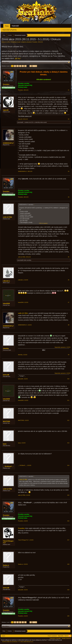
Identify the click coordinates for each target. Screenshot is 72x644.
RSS (70, 636)
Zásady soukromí (66, 638)
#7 (69, 302)
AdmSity (38, 122)
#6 (69, 280)
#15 (68, 495)
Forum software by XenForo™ (47, 640)
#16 (68, 521)
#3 (69, 171)
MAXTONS (7, 421)
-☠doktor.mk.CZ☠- (29, 122)
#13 (68, 443)
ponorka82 (20, 122)
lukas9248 (6, 303)
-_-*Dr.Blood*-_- (8, 466)
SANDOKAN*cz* (8, 143)
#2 (69, 119)
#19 (68, 590)
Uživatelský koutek (16, 42)
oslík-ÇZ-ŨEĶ (7, 217)
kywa (5, 444)
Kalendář (15, 26)
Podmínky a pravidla (55, 638)
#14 (68, 465)
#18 (68, 564)
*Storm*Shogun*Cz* (8, 542)
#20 (68, 616)
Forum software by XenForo (16, 640)
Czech (3, 636)
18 (31, 66)
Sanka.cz (6, 565)
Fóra (7, 26)
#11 (68, 400)
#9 (69, 355)
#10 (68, 379)
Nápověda (61, 636)
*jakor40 (6, 110)
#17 (68, 540)
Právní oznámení (52, 636)
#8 (69, 325)
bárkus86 (6, 375)
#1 (69, 90)
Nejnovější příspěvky (10, 30)
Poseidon (35, 42)
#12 (68, 420)
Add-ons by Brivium (18, 642)
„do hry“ (18, 58)
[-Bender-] (6, 281)
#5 (69, 257)
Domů (66, 636)
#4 (69, 197)
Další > (35, 66)
